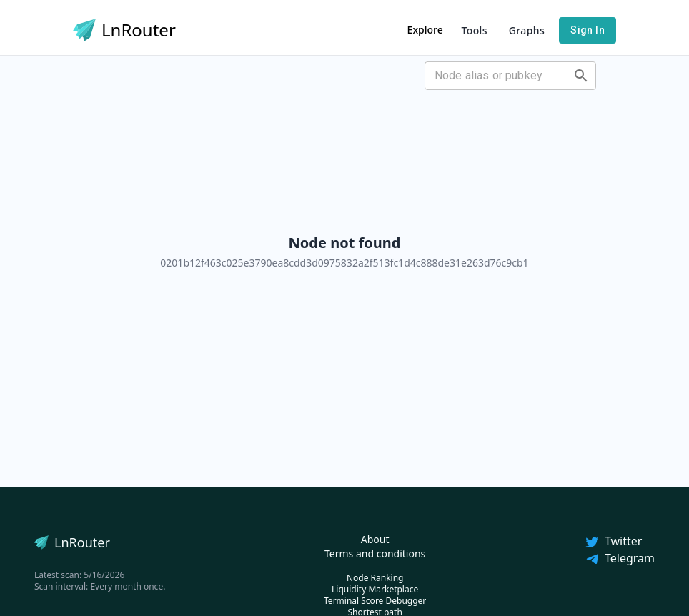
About (375, 539)
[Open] (581, 76)
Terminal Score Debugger (375, 601)
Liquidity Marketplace (375, 589)
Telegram (620, 558)
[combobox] (499, 76)
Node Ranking (375, 578)
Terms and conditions (375, 553)
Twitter (613, 541)
